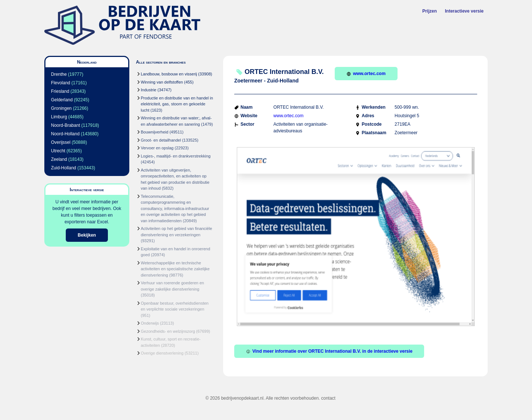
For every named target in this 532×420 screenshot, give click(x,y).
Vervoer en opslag (157, 148)
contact (328, 398)
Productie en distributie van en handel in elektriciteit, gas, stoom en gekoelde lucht (177, 104)
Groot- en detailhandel (161, 140)
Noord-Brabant (66, 125)
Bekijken (87, 235)
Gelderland (62, 100)
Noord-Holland (65, 134)
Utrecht (58, 151)
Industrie (149, 90)
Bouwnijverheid (155, 132)
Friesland (60, 91)
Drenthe (59, 74)
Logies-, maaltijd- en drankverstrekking (176, 156)
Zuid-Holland (64, 168)
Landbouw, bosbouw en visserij (169, 74)
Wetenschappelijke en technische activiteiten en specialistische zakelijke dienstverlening (175, 269)
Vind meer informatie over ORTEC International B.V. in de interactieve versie (329, 351)
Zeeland (59, 159)
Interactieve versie (464, 11)
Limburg (59, 117)
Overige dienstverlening (162, 353)
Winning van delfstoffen (162, 82)
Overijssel (61, 142)
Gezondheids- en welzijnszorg (168, 331)
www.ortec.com (366, 74)
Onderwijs (150, 323)
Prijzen (429, 11)
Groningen (61, 108)
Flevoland (61, 83)
